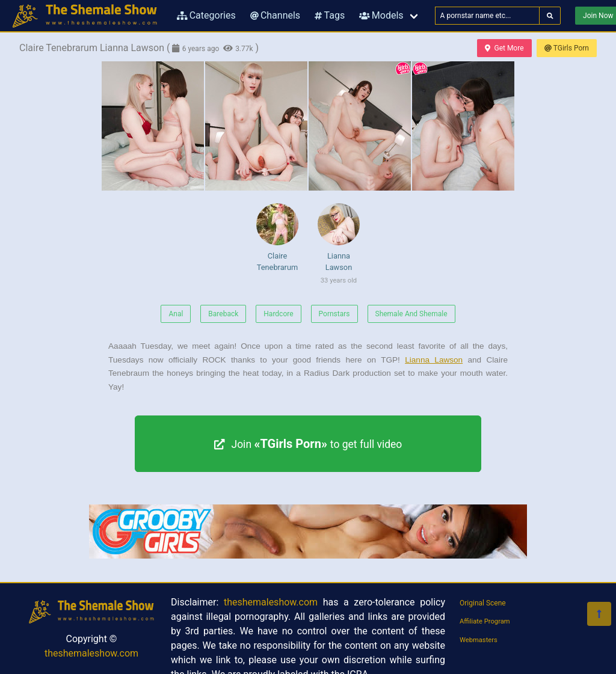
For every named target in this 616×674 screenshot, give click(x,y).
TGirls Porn (567, 48)
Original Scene (483, 603)
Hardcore (278, 314)
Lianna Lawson (339, 246)
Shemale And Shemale (411, 314)
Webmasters (479, 640)
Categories (206, 15)
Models (381, 15)
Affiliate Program (485, 621)
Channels (275, 15)
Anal (176, 314)
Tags (330, 15)
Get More (504, 48)
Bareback (223, 314)
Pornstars (334, 314)
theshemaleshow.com (91, 653)
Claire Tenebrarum (277, 237)
